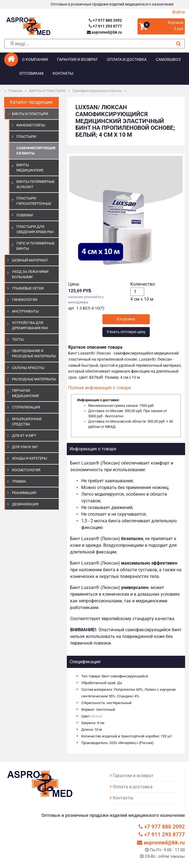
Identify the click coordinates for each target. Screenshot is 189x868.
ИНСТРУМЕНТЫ (25, 311)
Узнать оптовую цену (126, 332)
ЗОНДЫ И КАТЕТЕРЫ (30, 458)
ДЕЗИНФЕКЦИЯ (25, 504)
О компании (35, 60)
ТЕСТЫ (18, 339)
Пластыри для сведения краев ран (35, 229)
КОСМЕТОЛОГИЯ (26, 470)
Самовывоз (168, 60)
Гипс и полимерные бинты (35, 246)
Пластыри (26, 137)
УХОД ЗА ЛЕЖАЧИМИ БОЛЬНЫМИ (30, 274)
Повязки (25, 215)
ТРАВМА (19, 481)
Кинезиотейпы (31, 125)
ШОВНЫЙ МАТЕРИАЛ (30, 260)
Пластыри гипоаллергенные (34, 201)
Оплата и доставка (127, 60)
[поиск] (94, 44)
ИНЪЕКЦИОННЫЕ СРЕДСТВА (27, 421)
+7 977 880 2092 (105, 20)
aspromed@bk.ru (104, 32)
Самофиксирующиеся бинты (97, 91)
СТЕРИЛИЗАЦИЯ (26, 407)
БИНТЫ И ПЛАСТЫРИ (47, 91)
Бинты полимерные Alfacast (35, 184)
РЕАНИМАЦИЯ (24, 493)
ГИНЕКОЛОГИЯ (25, 300)
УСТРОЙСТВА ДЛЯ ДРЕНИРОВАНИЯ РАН (30, 325)
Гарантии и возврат (133, 776)
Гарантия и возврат (77, 60)
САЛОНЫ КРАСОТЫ (28, 368)
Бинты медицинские (30, 168)
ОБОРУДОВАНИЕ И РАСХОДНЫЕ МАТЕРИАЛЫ (34, 353)
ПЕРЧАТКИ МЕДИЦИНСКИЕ (25, 393)
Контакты (63, 73)
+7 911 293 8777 (105, 26)
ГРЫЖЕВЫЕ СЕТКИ (28, 288)
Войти (179, 12)
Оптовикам (31, 73)
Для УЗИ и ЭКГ (25, 447)
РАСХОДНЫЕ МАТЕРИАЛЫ (34, 379)
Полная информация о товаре (100, 388)
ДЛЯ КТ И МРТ (24, 436)
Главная (15, 91)
